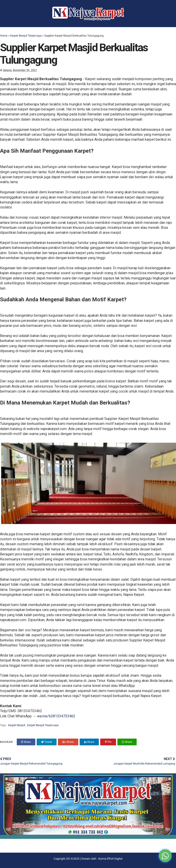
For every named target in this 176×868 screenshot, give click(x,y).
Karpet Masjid (17, 725)
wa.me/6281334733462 (56, 716)
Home (4, 36)
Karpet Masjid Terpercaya (26, 36)
